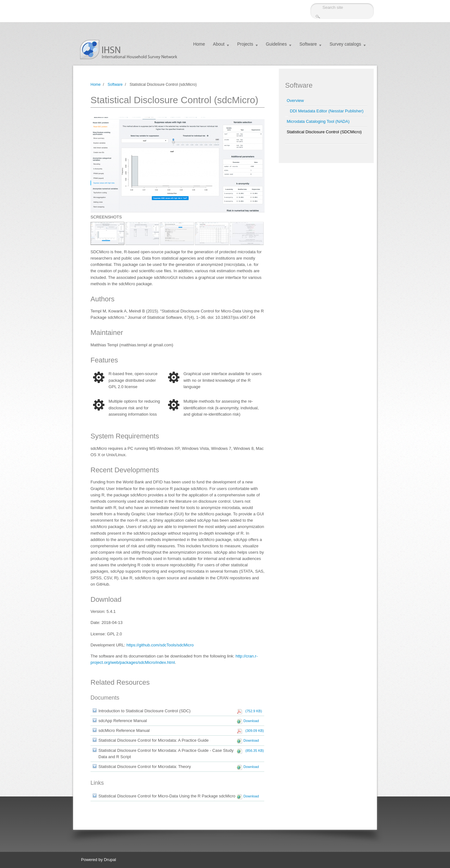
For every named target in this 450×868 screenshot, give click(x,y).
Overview (295, 101)
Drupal (110, 860)
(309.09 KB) (254, 731)
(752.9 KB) (253, 711)
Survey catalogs (345, 44)
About (219, 44)
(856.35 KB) (254, 751)
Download (251, 721)
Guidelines (276, 44)
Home (199, 44)
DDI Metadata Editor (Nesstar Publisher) (327, 111)
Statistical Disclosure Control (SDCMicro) (324, 132)
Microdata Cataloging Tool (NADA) (318, 121)
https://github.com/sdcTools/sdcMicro (160, 645)
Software (308, 44)
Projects (245, 44)
